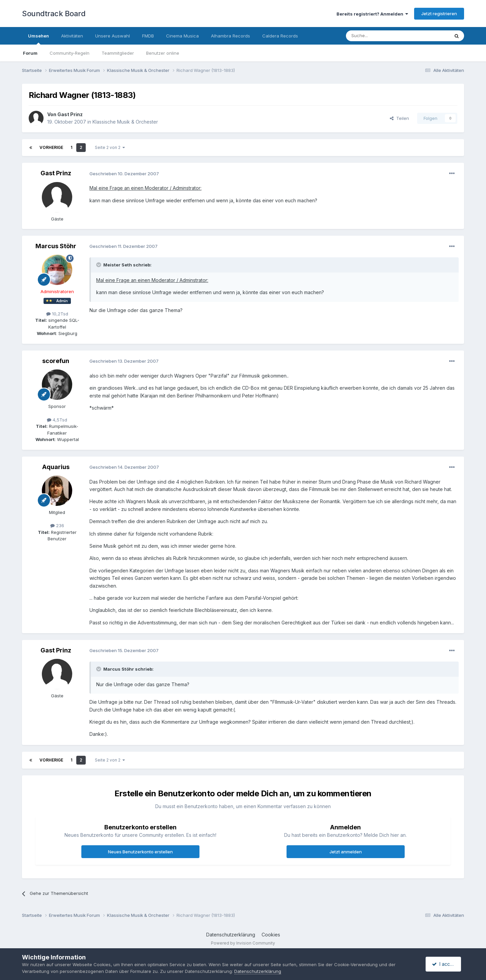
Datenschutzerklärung (231, 935)
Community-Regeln (70, 53)
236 (57, 525)
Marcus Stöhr (56, 246)
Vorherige (51, 147)
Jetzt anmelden (346, 852)
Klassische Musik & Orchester (125, 122)
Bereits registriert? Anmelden (372, 14)
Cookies (271, 935)
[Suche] (376, 36)
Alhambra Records (231, 36)
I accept (444, 964)
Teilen (399, 118)
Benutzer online (163, 53)
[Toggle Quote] (99, 265)
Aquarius (56, 467)
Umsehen (38, 39)
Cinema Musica (182, 36)
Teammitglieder (118, 53)
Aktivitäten (72, 36)
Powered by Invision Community (243, 943)
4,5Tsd (57, 420)
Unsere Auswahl (113, 36)
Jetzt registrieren (439, 14)
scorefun (56, 361)
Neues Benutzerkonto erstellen (140, 852)
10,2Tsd (57, 314)
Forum (30, 53)
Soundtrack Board (54, 14)
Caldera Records (280, 36)
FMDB (148, 36)
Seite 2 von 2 (110, 147)
